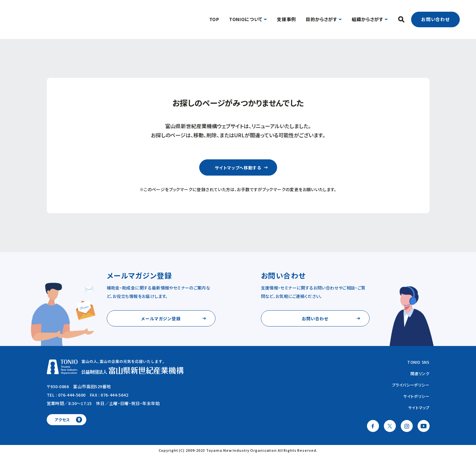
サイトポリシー (416, 396)
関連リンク (420, 373)
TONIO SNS (418, 362)
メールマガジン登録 (161, 319)
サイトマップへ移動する (238, 168)
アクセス (62, 419)
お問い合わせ (436, 19)
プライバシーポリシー (411, 385)
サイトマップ (419, 407)
